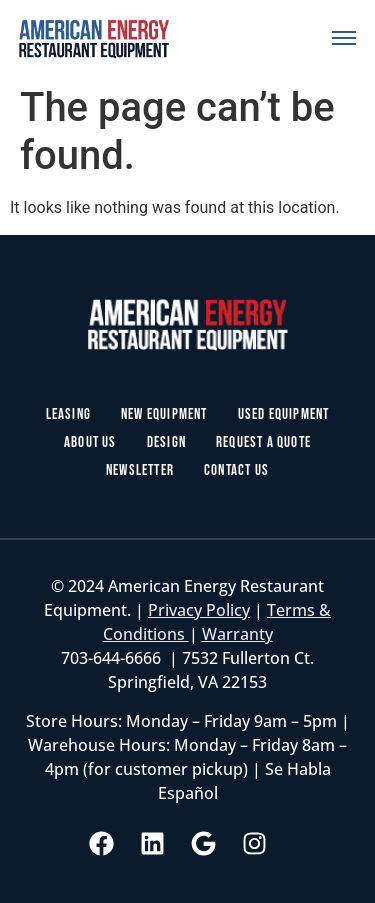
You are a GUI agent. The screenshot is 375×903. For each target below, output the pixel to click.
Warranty (237, 634)
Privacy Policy (199, 610)
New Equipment (164, 414)
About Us (90, 442)
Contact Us (236, 470)
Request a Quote (263, 442)
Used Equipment (284, 414)
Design (166, 442)
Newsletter (140, 470)
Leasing (68, 414)
